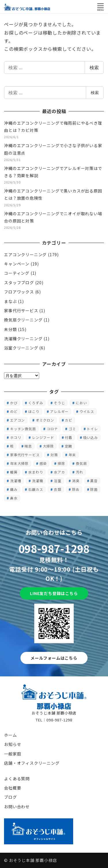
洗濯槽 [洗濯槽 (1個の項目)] (16, 481)
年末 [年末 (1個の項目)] (72, 455)
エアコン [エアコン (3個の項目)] (17, 420)
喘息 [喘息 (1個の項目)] (28, 446)
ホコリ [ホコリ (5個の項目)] (16, 437)
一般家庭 (13, 754)
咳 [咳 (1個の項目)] (12, 446)
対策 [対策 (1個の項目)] (54, 455)
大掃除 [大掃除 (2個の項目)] (48, 446)
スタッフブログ (19, 283)
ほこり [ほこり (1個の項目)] (34, 411)
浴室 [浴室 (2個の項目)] (58, 481)
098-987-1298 (54, 548)
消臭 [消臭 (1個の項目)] (76, 481)
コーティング (17, 273)
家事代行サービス (21, 310)
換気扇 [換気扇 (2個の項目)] (81, 463)
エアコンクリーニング (25, 255)
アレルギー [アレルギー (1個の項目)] (59, 411)
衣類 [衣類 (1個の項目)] (58, 489)
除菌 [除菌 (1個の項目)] (94, 489)
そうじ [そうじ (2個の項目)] (59, 403)
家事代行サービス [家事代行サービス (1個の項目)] (25, 455)
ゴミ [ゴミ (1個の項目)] (72, 429)
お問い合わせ (17, 807)
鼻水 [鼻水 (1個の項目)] (14, 498)
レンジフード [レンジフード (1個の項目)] (43, 437)
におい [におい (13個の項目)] (81, 403)
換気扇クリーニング (23, 320)
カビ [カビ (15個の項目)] (69, 420)
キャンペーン (17, 264)
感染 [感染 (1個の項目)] (43, 463)
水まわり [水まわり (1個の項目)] (36, 472)
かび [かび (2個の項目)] (14, 403)
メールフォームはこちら (54, 658)
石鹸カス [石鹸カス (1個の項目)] (36, 489)
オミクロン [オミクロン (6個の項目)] (45, 420)
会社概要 (13, 788)
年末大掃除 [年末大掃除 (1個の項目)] (19, 463)
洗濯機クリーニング (23, 338)
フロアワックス (19, 292)
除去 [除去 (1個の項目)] (76, 489)
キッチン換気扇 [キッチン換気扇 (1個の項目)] (23, 429)
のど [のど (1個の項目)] (14, 411)
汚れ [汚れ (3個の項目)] (79, 472)
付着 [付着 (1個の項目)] (69, 437)
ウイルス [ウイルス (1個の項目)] (87, 411)
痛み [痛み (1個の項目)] (14, 489)
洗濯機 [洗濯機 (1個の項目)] (37, 481)
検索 (94, 68)
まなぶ (10, 301)
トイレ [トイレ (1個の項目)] (92, 429)
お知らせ (13, 744)
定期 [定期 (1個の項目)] (69, 446)
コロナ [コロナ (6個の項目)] (52, 429)
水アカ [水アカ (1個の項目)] (59, 472)
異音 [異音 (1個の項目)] (94, 481)
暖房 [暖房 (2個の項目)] (14, 472)
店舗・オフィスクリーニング (32, 763)
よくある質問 (17, 779)
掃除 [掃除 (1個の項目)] (61, 463)
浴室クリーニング (21, 348)
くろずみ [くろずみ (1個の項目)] (36, 403)
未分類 (10, 329)
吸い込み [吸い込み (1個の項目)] (91, 437)
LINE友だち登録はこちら (54, 593)
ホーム (10, 735)
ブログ (10, 797)
